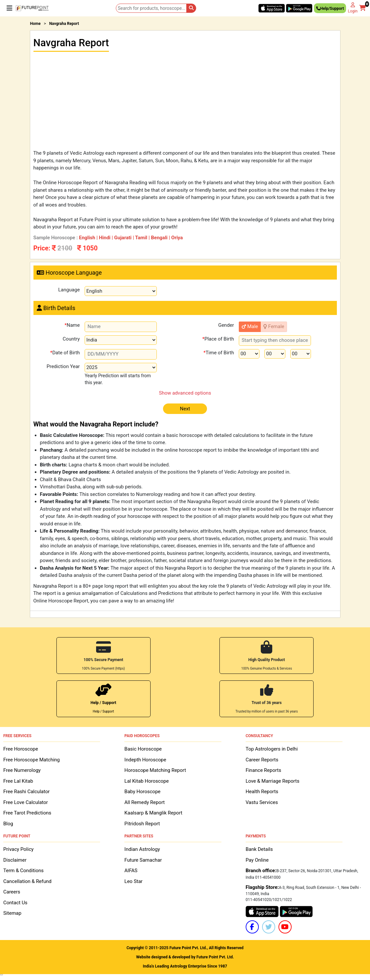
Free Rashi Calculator (26, 791)
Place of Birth (218, 340)
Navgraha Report (64, 24)
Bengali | (161, 238)
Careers (12, 892)
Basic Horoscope (143, 748)
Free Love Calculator (26, 802)
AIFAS (131, 870)
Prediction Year (63, 366)
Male (250, 326)
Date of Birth (65, 354)
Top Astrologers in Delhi (272, 748)
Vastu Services (262, 802)
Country (71, 339)
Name (72, 326)
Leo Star (133, 881)
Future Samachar (143, 859)
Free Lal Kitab (18, 780)
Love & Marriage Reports (273, 780)
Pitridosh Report (142, 823)
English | (89, 238)
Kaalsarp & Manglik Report (153, 812)
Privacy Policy (18, 849)
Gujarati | (125, 238)
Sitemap (12, 913)
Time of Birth (219, 354)
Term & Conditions (23, 870)
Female (274, 326)
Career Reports (262, 759)
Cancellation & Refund (27, 881)
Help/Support (330, 9)
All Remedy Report (144, 802)
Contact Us (15, 902)
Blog (8, 823)
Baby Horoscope (142, 791)
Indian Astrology (142, 849)
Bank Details (259, 849)
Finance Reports (263, 770)
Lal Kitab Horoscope (146, 780)
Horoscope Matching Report (155, 770)
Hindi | (106, 238)
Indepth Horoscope (145, 759)
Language (69, 290)
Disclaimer (15, 859)
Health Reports (262, 791)
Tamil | (143, 238)
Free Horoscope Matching (31, 759)
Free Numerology (22, 770)
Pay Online (257, 859)
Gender (226, 325)
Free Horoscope (21, 748)
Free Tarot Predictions (27, 812)
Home (35, 24)
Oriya (177, 238)
